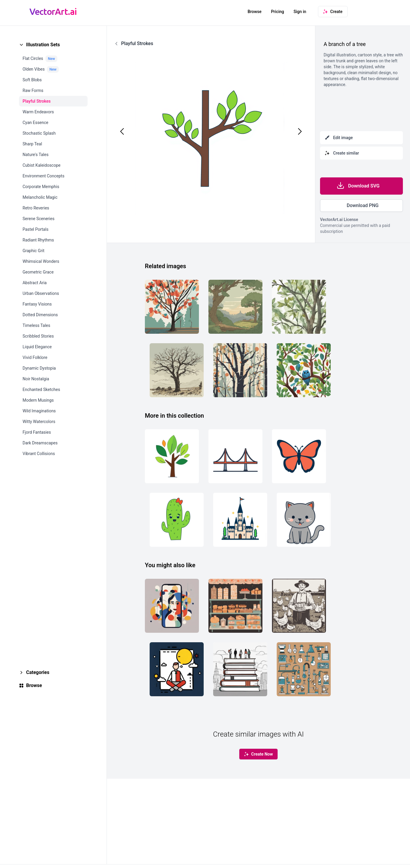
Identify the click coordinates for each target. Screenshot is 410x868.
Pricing (278, 12)
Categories (38, 672)
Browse (255, 12)
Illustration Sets (43, 45)
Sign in (300, 12)
